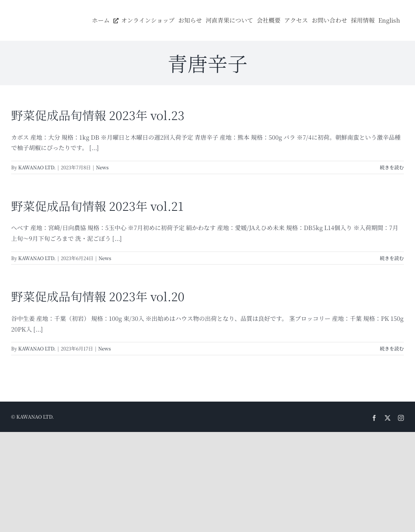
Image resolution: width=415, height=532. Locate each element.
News (102, 167)
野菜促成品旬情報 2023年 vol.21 (97, 206)
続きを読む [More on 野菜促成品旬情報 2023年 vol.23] (392, 167)
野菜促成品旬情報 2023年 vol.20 (98, 296)
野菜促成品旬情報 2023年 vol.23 (98, 115)
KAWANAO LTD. (37, 167)
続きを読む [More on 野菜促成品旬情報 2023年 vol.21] (392, 258)
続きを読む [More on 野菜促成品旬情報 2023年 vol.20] (392, 348)
